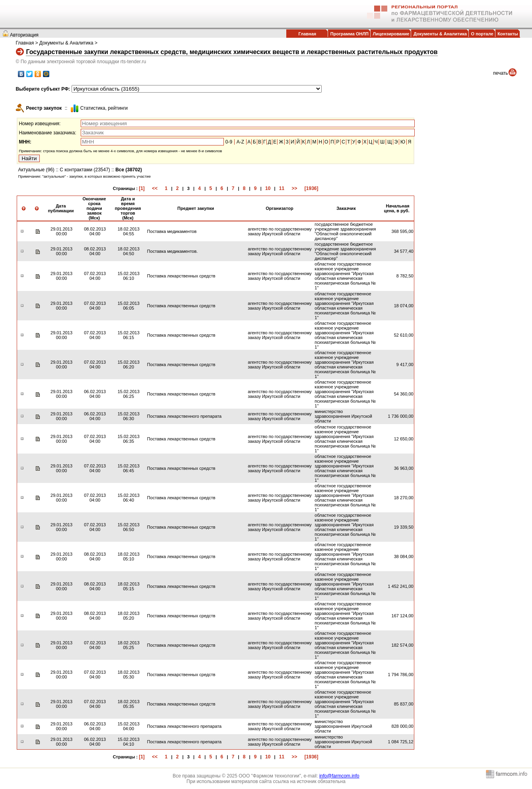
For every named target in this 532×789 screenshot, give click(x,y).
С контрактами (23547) (85, 170)
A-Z (240, 142)
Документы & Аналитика (440, 34)
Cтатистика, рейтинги (104, 108)
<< (155, 188)
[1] (142, 188)
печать (500, 73)
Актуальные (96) (36, 170)
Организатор (280, 208)
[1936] (312, 188)
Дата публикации (61, 208)
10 (268, 188)
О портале (482, 34)
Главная (307, 34)
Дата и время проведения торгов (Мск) (128, 208)
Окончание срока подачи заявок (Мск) (94, 208)
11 (282, 188)
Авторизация (24, 35)
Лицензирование (391, 34)
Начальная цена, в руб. (397, 208)
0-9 (229, 142)
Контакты (508, 34)
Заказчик (346, 208)
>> (294, 188)
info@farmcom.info (339, 776)
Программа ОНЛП (349, 34)
